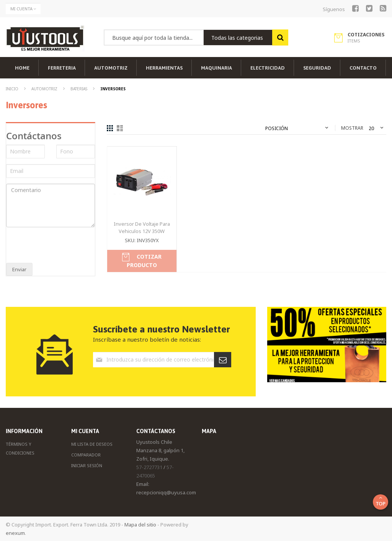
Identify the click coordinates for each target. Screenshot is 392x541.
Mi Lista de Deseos (92, 444)
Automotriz (45, 89)
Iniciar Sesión (87, 465)
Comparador (86, 455)
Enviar (19, 269)
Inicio (13, 89)
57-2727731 (149, 467)
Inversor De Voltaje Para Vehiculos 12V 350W (142, 227)
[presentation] (57, 246)
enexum (15, 533)
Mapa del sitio (140, 525)
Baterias (79, 89)
